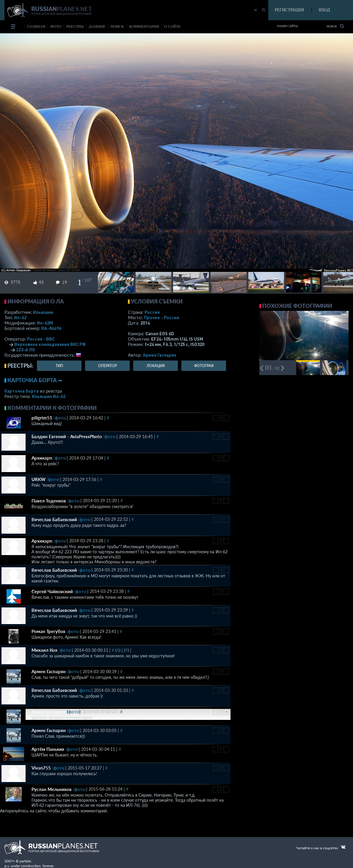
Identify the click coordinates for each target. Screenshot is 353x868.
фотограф (204, 366)
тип (59, 366)
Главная (36, 26)
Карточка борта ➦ (35, 380)
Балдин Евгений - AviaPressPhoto (67, 436)
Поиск (335, 26)
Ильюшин (43, 312)
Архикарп (42, 458)
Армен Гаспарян (159, 355)
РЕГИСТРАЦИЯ (289, 10)
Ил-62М (45, 323)
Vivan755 (41, 768)
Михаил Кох (44, 650)
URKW (39, 479)
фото (56, 26)
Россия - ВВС (41, 339)
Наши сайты (288, 26)
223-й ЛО (26, 350)
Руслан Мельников (52, 789)
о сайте (172, 26)
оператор (108, 366)
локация (156, 366)
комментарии (144, 26)
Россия (152, 312)
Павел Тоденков (49, 501)
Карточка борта (22, 391)
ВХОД (324, 10)
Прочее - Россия (161, 317)
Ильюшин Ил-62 (49, 396)
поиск (117, 26)
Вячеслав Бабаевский (54, 519)
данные (97, 26)
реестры (75, 26)
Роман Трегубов (48, 631)
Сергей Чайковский (52, 591)
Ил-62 (20, 317)
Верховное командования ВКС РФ (50, 344)
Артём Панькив (48, 749)
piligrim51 (42, 418)
